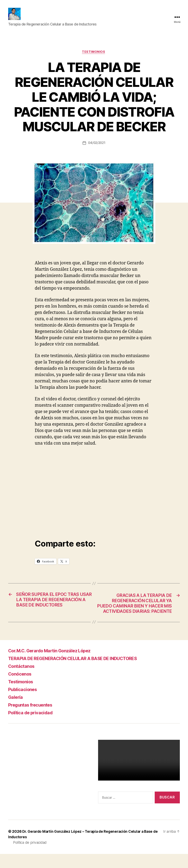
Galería (16, 711)
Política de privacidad (32, 727)
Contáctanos (23, 680)
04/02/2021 (97, 149)
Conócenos (21, 688)
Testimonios (94, 58)
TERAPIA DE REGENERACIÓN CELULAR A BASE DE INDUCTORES (82, 672)
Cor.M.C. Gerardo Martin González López (55, 665)
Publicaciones (24, 703)
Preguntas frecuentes (33, 719)
